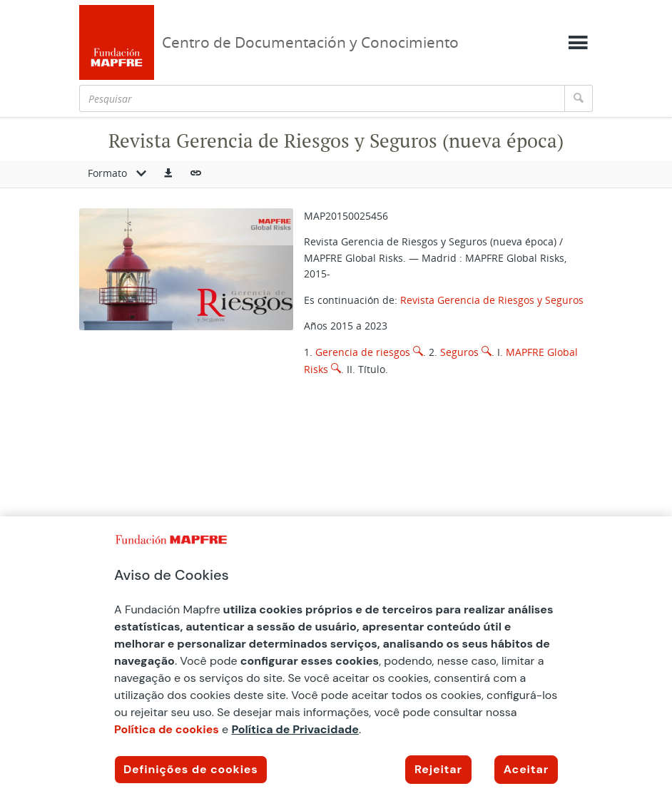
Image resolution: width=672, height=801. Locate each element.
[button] (168, 174)
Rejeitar (438, 769)
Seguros (459, 352)
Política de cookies (167, 729)
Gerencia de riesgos (363, 352)
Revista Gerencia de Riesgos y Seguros (492, 300)
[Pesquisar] (322, 98)
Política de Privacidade (295, 729)
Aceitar (526, 769)
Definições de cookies (191, 769)
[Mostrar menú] (578, 43)
